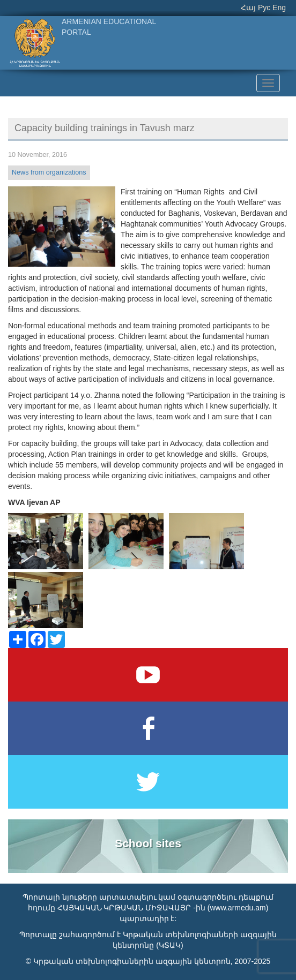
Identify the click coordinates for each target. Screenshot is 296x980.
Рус (264, 7)
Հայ (248, 7)
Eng (279, 7)
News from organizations (49, 172)
